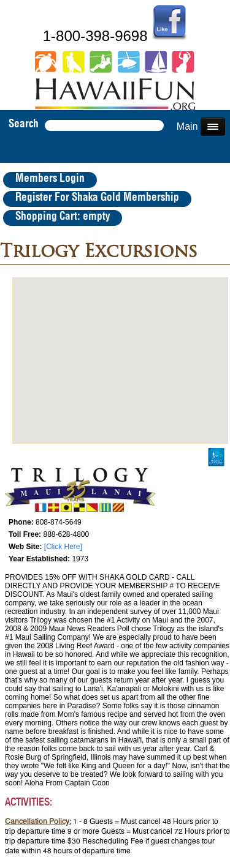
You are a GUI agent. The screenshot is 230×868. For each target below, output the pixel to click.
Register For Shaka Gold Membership (97, 198)
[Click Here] (63, 547)
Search (24, 124)
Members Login (50, 179)
